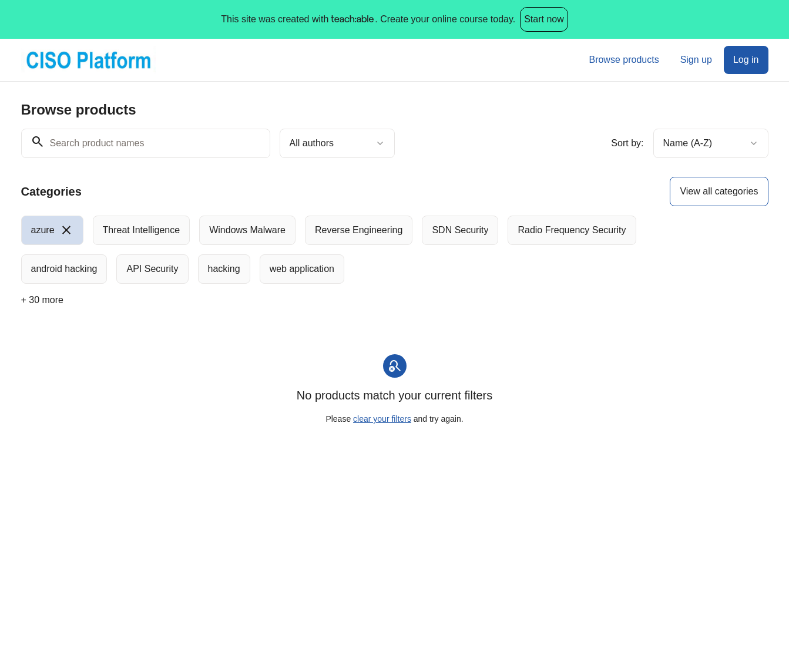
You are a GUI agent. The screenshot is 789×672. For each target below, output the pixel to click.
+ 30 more (42, 300)
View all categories (719, 191)
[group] (347, 250)
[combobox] (337, 143)
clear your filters (382, 419)
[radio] (52, 230)
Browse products (624, 60)
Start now (544, 19)
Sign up (696, 60)
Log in (746, 60)
